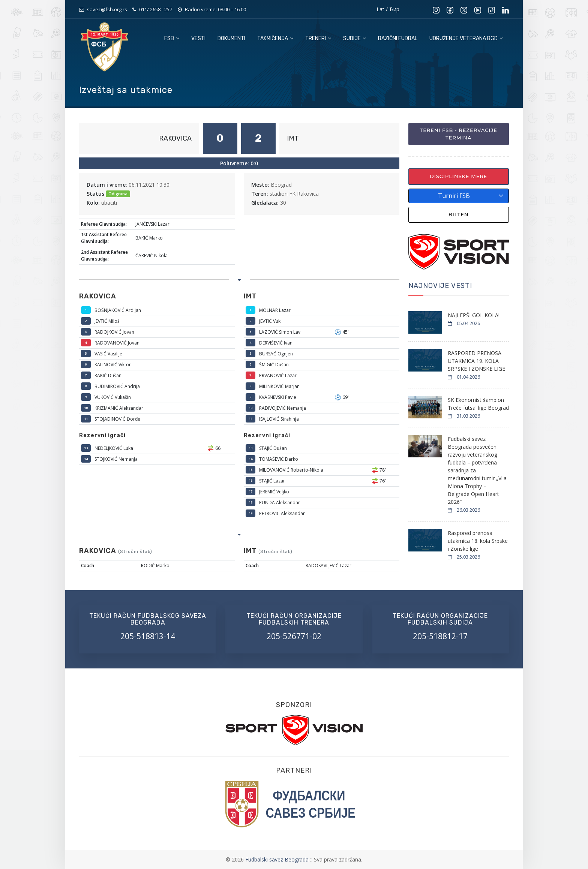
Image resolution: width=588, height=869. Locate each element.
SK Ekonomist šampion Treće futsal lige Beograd (478, 404)
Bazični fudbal (398, 38)
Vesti (198, 38)
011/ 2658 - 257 (156, 9)
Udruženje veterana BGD (466, 38)
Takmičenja (275, 38)
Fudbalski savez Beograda (278, 859)
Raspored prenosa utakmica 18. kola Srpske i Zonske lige (478, 541)
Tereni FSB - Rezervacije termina (459, 134)
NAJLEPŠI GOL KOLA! (474, 315)
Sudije (355, 38)
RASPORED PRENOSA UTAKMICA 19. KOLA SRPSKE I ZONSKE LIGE (476, 361)
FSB (172, 38)
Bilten (459, 214)
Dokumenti (231, 38)
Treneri (318, 38)
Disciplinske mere (459, 176)
